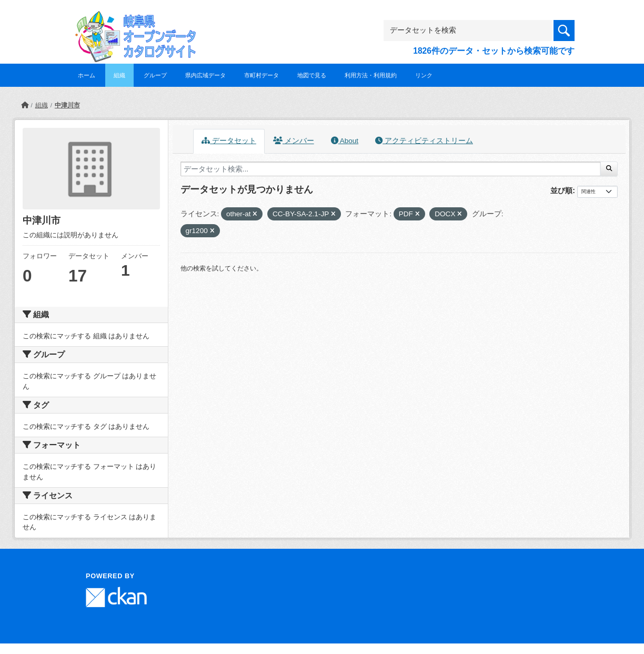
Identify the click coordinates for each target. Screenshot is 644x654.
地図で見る (312, 75)
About (345, 141)
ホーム (87, 75)
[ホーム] (25, 105)
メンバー (294, 141)
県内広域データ (205, 75)
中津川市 (67, 105)
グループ (155, 75)
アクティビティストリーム (424, 141)
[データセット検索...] (391, 169)
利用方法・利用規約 (371, 75)
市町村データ (261, 75)
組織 (119, 75)
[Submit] (609, 169)
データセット (229, 141)
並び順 (561, 190)
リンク (424, 75)
